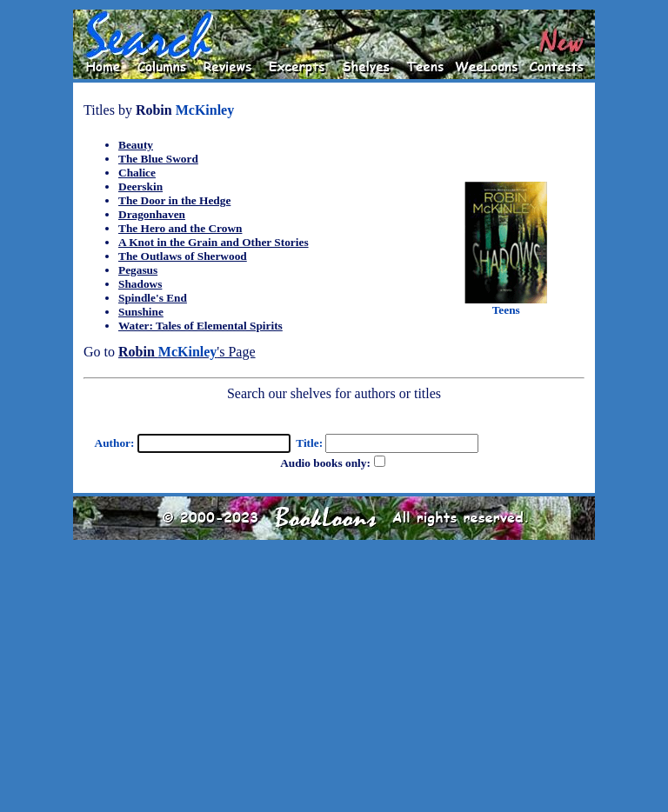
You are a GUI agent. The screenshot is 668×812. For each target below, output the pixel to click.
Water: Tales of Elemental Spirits (200, 326)
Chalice (137, 173)
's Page (187, 352)
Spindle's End (153, 298)
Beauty (136, 145)
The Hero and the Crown (180, 228)
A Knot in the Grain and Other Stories (214, 242)
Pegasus (138, 270)
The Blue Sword (158, 159)
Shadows (140, 284)
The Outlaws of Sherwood (183, 256)
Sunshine (141, 312)
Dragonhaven (152, 214)
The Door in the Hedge (174, 200)
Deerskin (140, 186)
